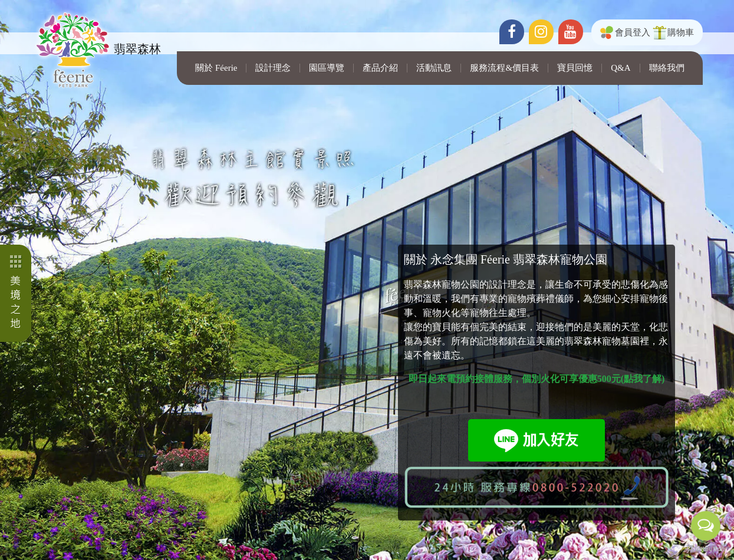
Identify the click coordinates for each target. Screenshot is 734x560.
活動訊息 (434, 68)
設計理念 (273, 68)
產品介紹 (380, 68)
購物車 (681, 32)
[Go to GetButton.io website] (706, 548)
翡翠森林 (96, 50)
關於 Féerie (216, 68)
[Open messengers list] (706, 526)
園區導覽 (327, 68)
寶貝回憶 (575, 68)
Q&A (621, 68)
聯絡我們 (667, 68)
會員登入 (633, 32)
